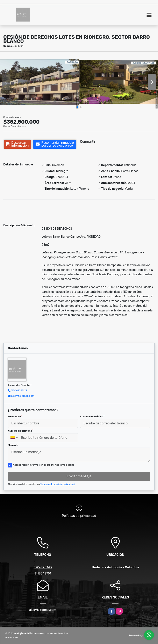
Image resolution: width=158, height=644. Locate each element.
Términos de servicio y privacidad (58, 484)
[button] (77, 107)
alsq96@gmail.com (23, 396)
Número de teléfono (21, 431)
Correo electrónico (92, 416)
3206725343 (19, 390)
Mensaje (14, 445)
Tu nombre (15, 416)
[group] (39, 82)
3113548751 (43, 573)
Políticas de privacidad (79, 516)
